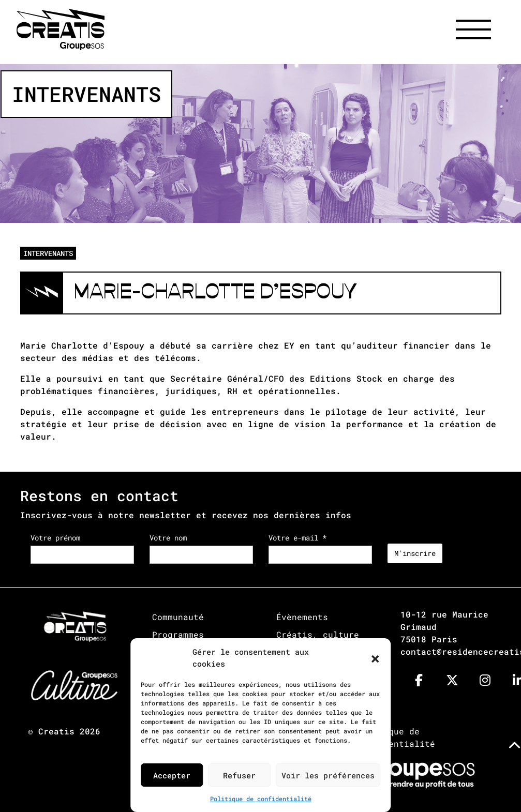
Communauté (178, 617)
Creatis (56, 731)
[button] (375, 658)
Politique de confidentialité (261, 799)
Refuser (239, 775)
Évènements (302, 617)
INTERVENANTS (48, 253)
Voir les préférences (328, 775)
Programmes (178, 634)
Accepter (172, 775)
